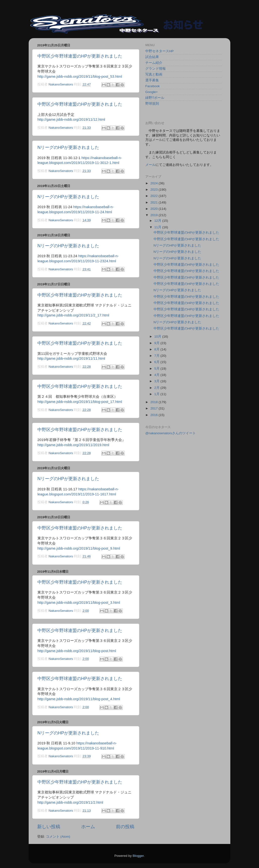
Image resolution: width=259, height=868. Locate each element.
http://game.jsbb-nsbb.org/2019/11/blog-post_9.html (79, 548)
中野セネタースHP (160, 51)
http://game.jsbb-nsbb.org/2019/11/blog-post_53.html (80, 77)
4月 (157, 375)
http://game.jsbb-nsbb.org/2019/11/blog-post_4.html (79, 699)
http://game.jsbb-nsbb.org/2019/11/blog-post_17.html (80, 402)
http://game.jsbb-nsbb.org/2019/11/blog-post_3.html (79, 603)
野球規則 (152, 104)
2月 (157, 388)
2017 (155, 408)
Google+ (151, 92)
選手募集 (152, 80)
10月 (158, 336)
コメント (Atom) (58, 837)
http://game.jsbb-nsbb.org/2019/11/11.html (71, 358)
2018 (155, 402)
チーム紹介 (154, 63)
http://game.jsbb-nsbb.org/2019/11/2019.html (73, 445)
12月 (158, 221)
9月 (157, 343)
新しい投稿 (49, 827)
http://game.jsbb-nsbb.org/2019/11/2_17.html (73, 315)
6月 (157, 362)
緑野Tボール (155, 98)
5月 (157, 369)
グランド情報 (155, 69)
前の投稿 (125, 827)
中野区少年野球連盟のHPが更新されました (80, 56)
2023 (155, 190)
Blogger (138, 856)
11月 (158, 227)
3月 (157, 381)
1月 (157, 394)
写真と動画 (154, 74)
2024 (155, 183)
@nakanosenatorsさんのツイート (171, 433)
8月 (157, 349)
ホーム (88, 827)
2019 (155, 215)
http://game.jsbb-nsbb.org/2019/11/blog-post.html (77, 651)
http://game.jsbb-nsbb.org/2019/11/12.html (71, 119)
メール (150, 165)
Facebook (152, 86)
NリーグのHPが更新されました (68, 147)
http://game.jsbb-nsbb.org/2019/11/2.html (70, 802)
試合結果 (152, 57)
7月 (157, 356)
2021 (155, 202)
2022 (155, 196)
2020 (155, 209)
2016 (155, 415)
